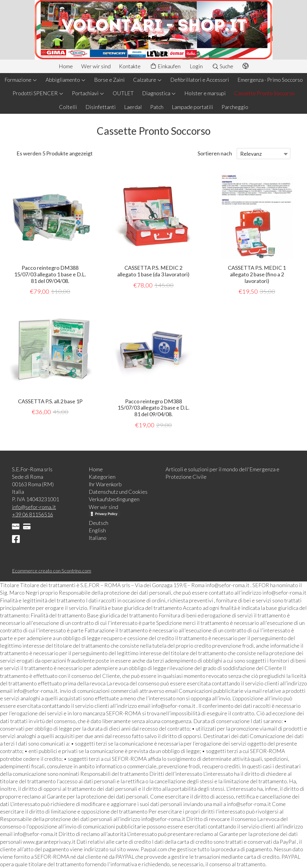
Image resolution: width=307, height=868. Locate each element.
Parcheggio (235, 107)
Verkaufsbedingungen (114, 499)
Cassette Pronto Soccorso (264, 93)
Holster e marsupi (205, 93)
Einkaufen (165, 66)
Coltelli (68, 107)
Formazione (21, 80)
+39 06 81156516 (33, 514)
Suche (223, 66)
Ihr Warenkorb (105, 484)
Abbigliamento (66, 80)
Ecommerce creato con (52, 571)
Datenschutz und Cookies (118, 492)
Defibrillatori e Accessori (200, 80)
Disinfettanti (101, 107)
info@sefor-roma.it (34, 507)
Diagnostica (159, 93)
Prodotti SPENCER (38, 93)
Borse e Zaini (109, 80)
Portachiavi (88, 93)
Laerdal (133, 107)
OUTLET (123, 93)
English (97, 530)
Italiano (98, 538)
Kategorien (102, 477)
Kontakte (130, 66)
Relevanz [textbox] (251, 154)
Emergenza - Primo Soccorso (270, 80)
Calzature (148, 80)
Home (66, 66)
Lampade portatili (192, 107)
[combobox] (264, 154)
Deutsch (98, 523)
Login (196, 66)
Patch (157, 107)
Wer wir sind (96, 66)
